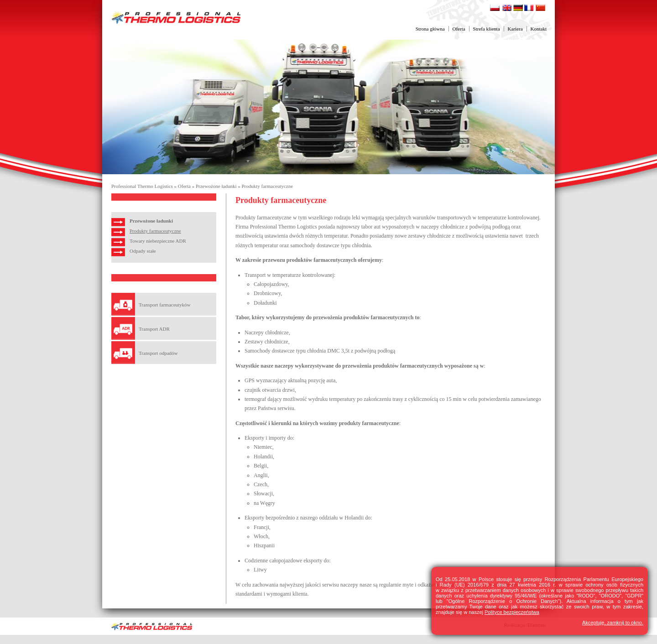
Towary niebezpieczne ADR (158, 241)
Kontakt (539, 29)
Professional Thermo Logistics (142, 186)
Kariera (515, 29)
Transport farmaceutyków (165, 305)
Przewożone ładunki (216, 186)
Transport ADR (154, 329)
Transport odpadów (158, 353)
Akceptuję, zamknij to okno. (613, 623)
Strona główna (430, 29)
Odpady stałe (143, 251)
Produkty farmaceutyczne (267, 186)
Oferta (459, 29)
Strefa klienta (487, 29)
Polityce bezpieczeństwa (512, 612)
